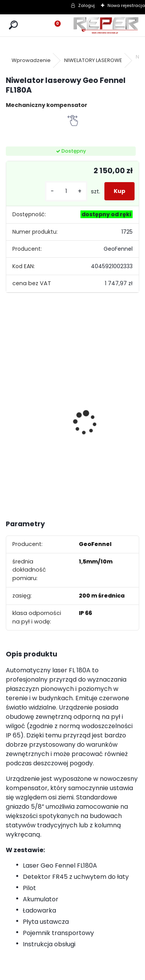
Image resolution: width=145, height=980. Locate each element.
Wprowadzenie (31, 60)
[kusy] (66, 191)
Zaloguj (86, 5)
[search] (13, 25)
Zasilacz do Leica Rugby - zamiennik (125, 406)
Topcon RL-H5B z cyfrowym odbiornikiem (31, 415)
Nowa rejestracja (126, 5)
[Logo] (106, 25)
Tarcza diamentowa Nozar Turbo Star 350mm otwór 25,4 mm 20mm (80, 409)
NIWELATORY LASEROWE (93, 60)
